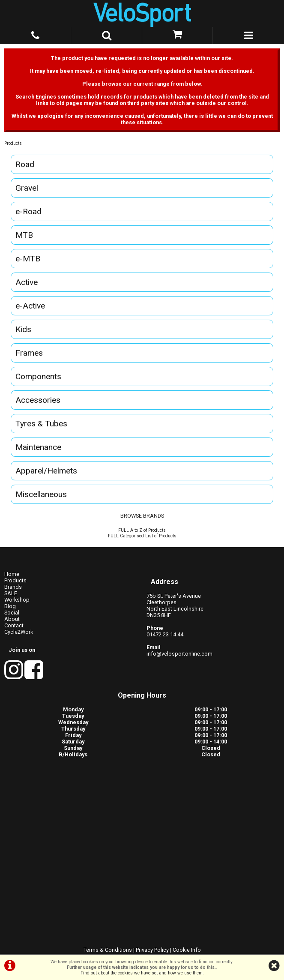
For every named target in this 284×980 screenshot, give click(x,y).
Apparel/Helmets (46, 471)
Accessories (38, 400)
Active (27, 282)
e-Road (28, 211)
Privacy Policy (152, 950)
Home (12, 574)
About (12, 619)
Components (38, 376)
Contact (14, 625)
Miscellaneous (41, 494)
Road (25, 164)
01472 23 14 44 (165, 634)
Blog (10, 606)
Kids (23, 329)
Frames (29, 353)
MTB (24, 235)
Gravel (27, 188)
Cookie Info (187, 950)
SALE (11, 593)
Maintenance (38, 447)
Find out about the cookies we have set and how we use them (142, 973)
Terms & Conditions (108, 950)
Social (12, 613)
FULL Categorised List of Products (142, 536)
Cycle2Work (19, 632)
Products (13, 143)
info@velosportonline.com (179, 654)
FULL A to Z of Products (142, 530)
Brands (13, 587)
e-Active (30, 306)
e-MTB (28, 259)
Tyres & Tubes (41, 424)
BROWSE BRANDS (142, 516)
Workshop (17, 600)
